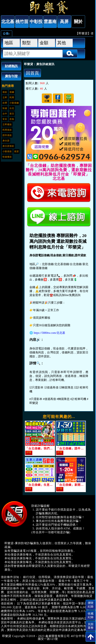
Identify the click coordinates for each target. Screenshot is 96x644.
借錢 (12, 92)
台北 (12, 108)
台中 (5, 114)
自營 (5, 103)
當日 (12, 114)
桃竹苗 (22, 21)
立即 (5, 97)
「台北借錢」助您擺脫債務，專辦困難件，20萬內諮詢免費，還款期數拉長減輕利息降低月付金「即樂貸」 (48, 7)
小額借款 (7, 151)
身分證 (6, 141)
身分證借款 (8, 146)
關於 (78, 21)
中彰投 (36, 21)
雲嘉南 (50, 21)
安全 (5, 119)
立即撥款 (7, 124)
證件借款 (7, 135)
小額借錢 (14, 103)
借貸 (17, 151)
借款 (5, 92)
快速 (5, 108)
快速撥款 (7, 157)
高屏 (64, 21)
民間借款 (7, 130)
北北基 (8, 21)
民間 (12, 97)
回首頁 (32, 73)
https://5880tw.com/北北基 (49, 333)
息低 (12, 119)
